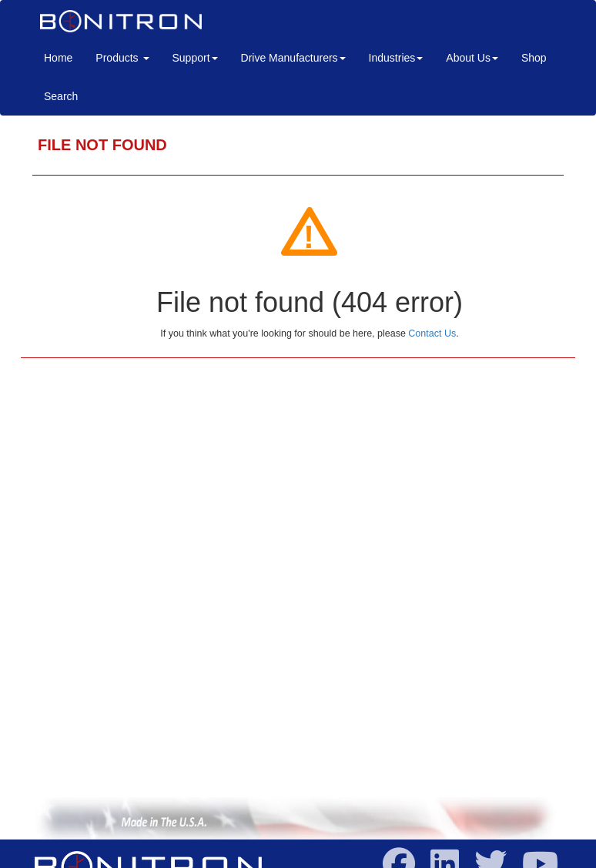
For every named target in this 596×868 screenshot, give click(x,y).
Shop (534, 58)
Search (61, 96)
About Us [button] (472, 58)
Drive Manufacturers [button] (293, 58)
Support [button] (195, 58)
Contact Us (432, 333)
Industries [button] (396, 58)
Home (64, 57)
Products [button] (122, 58)
